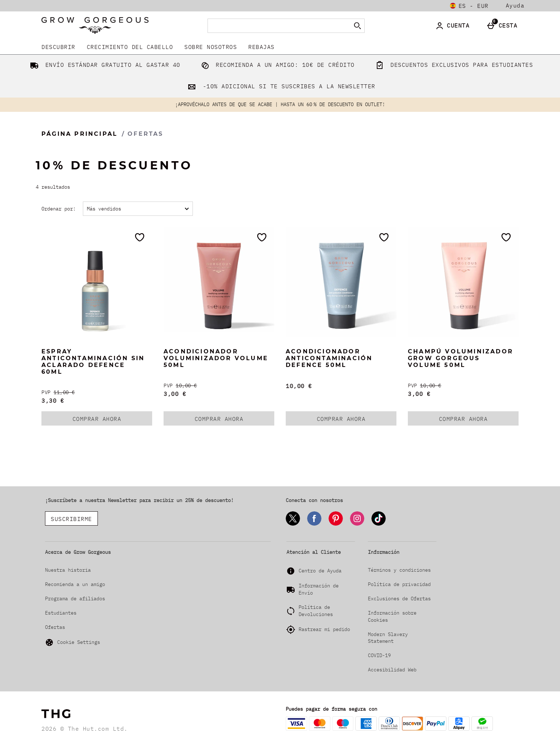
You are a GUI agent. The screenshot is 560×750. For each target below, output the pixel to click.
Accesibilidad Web (392, 670)
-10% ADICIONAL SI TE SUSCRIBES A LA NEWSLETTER (280, 86)
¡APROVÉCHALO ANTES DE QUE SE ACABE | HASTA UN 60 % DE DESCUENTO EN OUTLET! (280, 104)
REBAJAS (261, 47)
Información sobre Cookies (392, 616)
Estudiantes (61, 613)
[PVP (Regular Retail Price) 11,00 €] (97, 393)
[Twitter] (293, 524)
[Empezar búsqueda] (357, 26)
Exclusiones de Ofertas (399, 598)
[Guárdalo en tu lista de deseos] (140, 237)
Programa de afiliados (75, 598)
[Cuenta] (454, 26)
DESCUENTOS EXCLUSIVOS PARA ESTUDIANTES (453, 65)
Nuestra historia (68, 570)
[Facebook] (314, 524)
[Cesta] (504, 26)
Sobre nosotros (211, 47)
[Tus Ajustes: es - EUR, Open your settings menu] (469, 6)
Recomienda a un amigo (75, 584)
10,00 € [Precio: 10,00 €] (299, 386)
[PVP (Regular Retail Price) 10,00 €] (219, 386)
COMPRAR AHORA (112, 420)
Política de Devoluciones (316, 611)
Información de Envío (319, 589)
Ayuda (515, 6)
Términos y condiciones (399, 570)
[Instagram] (357, 524)
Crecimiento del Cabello (130, 47)
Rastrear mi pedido (324, 629)
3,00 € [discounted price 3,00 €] (175, 394)
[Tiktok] (379, 524)
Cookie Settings (72, 642)
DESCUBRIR (58, 47)
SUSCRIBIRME (71, 519)
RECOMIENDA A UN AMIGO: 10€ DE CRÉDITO (276, 65)
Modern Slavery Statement (388, 638)
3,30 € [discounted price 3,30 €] (53, 401)
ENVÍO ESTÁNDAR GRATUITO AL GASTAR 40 (104, 65)
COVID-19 (379, 655)
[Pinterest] (336, 524)
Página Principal (79, 134)
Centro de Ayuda (320, 571)
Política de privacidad (399, 584)
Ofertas (55, 627)
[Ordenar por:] (138, 209)
